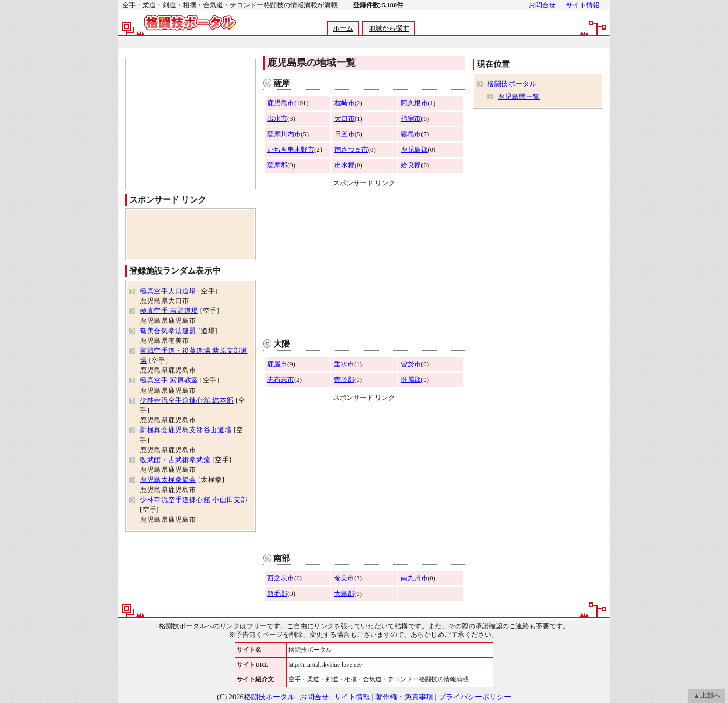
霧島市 (411, 134)
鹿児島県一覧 (519, 97)
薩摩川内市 (284, 134)
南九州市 (414, 578)
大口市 (345, 119)
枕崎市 (345, 103)
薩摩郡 (277, 165)
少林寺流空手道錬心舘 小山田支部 (194, 500)
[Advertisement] (363, 42)
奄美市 (344, 578)
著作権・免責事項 (404, 697)
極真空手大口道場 (168, 291)
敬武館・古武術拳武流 (175, 460)
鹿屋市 (277, 364)
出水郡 (345, 165)
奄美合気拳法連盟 (168, 331)
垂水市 (344, 364)
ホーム (343, 28)
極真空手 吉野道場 (169, 311)
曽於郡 (344, 380)
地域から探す (389, 28)
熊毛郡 (277, 594)
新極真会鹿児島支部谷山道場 (186, 430)
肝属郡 (411, 380)
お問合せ (542, 5)
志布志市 (281, 380)
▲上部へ (707, 696)
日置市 (345, 134)
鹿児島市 (281, 103)
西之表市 (281, 578)
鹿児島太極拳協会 (168, 480)
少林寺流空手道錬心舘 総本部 (187, 400)
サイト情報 (583, 5)
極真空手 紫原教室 (169, 380)
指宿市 (411, 119)
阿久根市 (414, 103)
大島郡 (344, 594)
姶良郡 (411, 165)
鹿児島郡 (414, 150)
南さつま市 (351, 150)
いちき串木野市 (291, 150)
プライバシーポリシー (475, 697)
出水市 (277, 119)
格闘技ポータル (512, 84)
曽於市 (411, 364)
